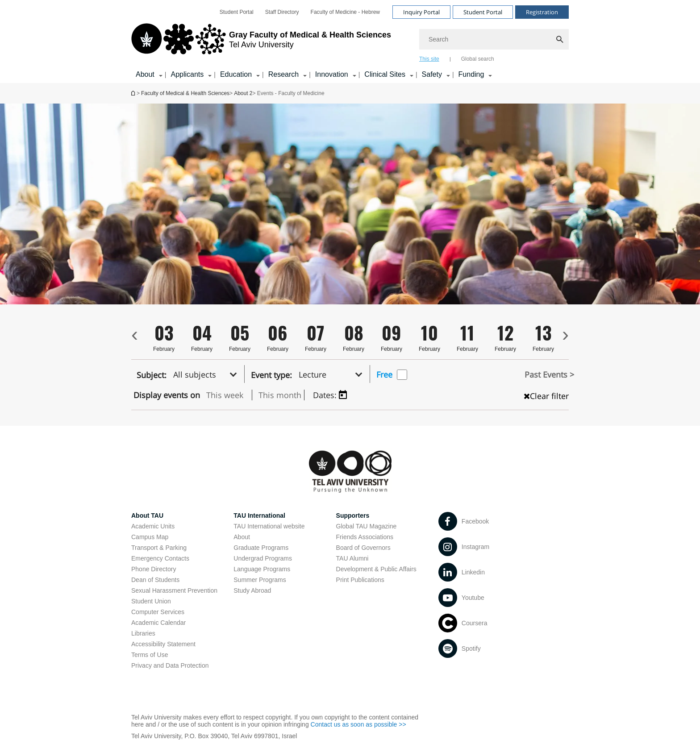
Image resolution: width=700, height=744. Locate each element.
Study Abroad (252, 590)
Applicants (187, 74)
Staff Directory (282, 12)
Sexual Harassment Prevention (174, 590)
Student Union (151, 601)
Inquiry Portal (421, 12)
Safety (432, 74)
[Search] (494, 39)
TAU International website (269, 526)
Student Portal (237, 12)
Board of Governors (363, 548)
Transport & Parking (159, 548)
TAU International (259, 515)
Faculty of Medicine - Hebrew (345, 12)
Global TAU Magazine (367, 526)
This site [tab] (429, 59)
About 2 (243, 93)
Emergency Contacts (160, 558)
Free (384, 374)
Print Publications (360, 580)
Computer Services (158, 612)
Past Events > (549, 374)
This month (280, 395)
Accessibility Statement (163, 644)
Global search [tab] (478, 59)
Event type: (271, 375)
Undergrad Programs (263, 558)
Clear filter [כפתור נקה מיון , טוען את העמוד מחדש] (546, 396)
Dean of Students (155, 580)
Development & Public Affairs (376, 569)
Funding (471, 74)
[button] (208, 374)
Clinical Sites (385, 74)
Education (236, 74)
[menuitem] (237, 12)
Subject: (152, 375)
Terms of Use (150, 655)
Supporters (353, 515)
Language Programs (262, 569)
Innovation (332, 74)
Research (283, 74)
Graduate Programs (261, 548)
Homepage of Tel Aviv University (134, 93)
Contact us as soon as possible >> (358, 724)
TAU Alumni (352, 558)
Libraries (143, 633)
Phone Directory (154, 569)
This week (225, 395)
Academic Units (153, 526)
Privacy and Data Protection (170, 665)
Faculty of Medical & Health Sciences (185, 93)
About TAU (147, 515)
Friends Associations (365, 537)
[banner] (350, 42)
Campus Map (150, 537)
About (145, 74)
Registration (542, 12)
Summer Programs (260, 580)
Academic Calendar (158, 623)
